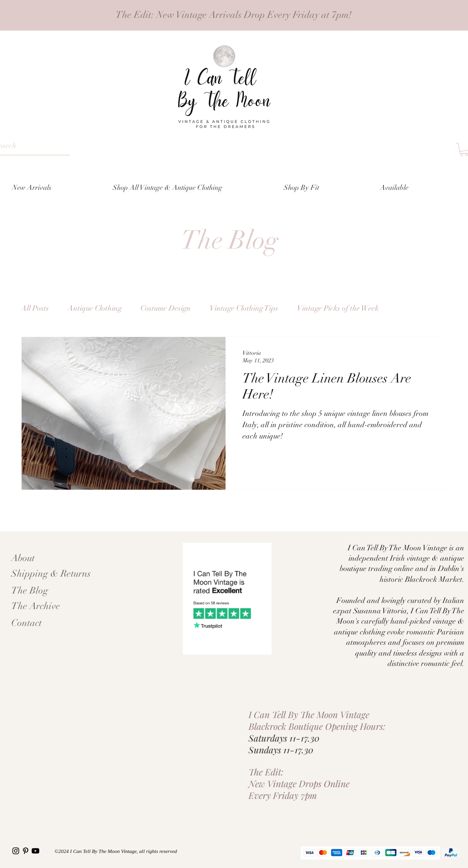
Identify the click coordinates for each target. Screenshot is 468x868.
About (23, 558)
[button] (325, 188)
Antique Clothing (95, 308)
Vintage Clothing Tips (244, 308)
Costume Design (166, 308)
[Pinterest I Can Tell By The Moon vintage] (26, 851)
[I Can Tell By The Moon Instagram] (16, 851)
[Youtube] (35, 851)
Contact (27, 623)
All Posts (35, 308)
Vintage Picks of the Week (338, 308)
